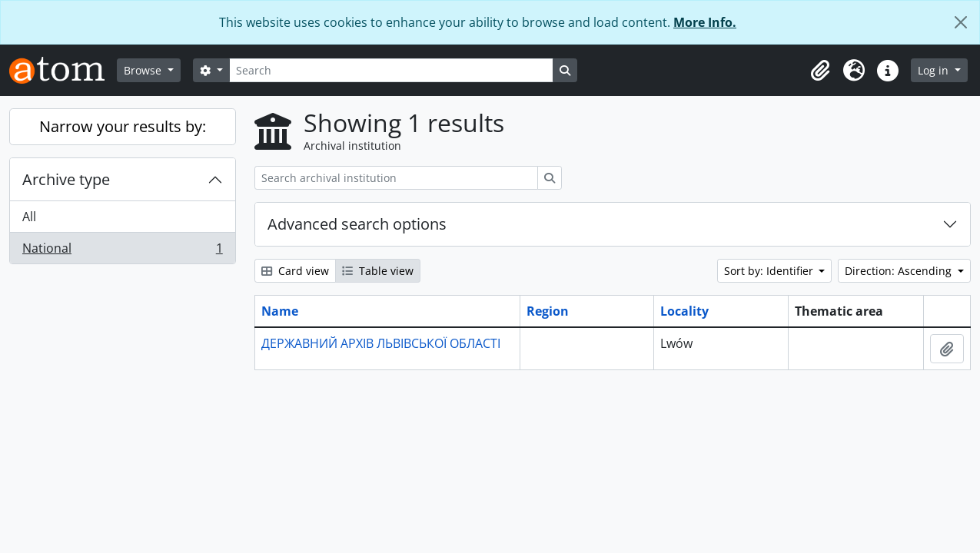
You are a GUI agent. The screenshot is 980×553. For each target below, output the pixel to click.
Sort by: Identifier (770, 271)
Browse (144, 70)
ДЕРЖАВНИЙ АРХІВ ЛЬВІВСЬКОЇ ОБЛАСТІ (381, 343)
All (29, 217)
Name (280, 311)
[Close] (961, 22)
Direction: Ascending (900, 271)
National (122, 251)
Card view (295, 271)
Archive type (66, 179)
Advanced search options (357, 224)
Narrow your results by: (123, 126)
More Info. (705, 22)
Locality (684, 311)
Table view (378, 271)
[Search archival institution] (396, 178)
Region (548, 311)
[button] (820, 71)
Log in (935, 70)
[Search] (391, 70)
